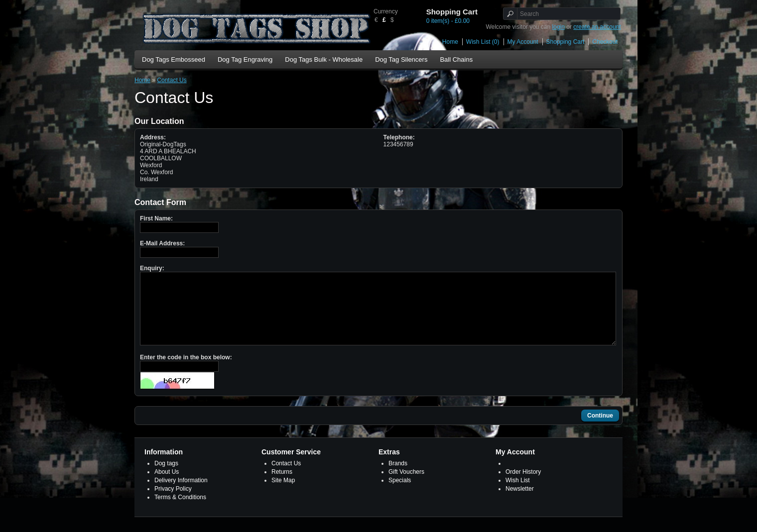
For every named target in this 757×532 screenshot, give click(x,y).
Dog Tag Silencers (401, 59)
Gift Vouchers (406, 487)
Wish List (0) (483, 42)
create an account (597, 27)
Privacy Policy (173, 504)
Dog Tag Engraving (245, 59)
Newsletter (520, 504)
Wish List (518, 495)
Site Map (283, 495)
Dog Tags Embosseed (174, 59)
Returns (282, 487)
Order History (523, 487)
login (559, 27)
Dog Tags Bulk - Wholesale (324, 59)
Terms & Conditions (180, 512)
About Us (167, 487)
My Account (523, 42)
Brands (398, 478)
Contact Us (172, 80)
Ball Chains (456, 59)
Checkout (605, 42)
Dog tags (166, 478)
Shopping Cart (566, 42)
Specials (400, 495)
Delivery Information (181, 495)
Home (450, 42)
